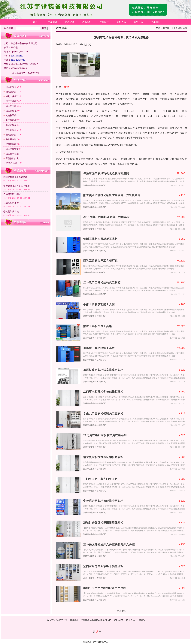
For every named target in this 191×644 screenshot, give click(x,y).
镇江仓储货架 (12, 149)
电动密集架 (11, 125)
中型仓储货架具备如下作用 (17, 186)
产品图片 (104, 22)
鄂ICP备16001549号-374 (95, 642)
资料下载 (121, 22)
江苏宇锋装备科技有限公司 (95, 185)
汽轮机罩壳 (11, 115)
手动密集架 (11, 139)
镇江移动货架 (12, 154)
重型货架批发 (12, 158)
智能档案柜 (11, 144)
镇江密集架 (11, 87)
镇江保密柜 (11, 111)
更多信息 (121, 611)
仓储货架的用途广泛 (13, 203)
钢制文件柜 (11, 96)
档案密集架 (11, 92)
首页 (35, 22)
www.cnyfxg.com (19, 68)
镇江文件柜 (11, 101)
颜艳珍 (142, 620)
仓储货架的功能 (11, 212)
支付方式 (138, 22)
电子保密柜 (11, 120)
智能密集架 (11, 130)
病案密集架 (11, 135)
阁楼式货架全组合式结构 (15, 177)
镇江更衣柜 (11, 106)
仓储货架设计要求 (12, 194)
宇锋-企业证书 (12, 163)
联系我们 (156, 22)
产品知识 (87, 22)
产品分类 (70, 22)
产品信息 (53, 22)
